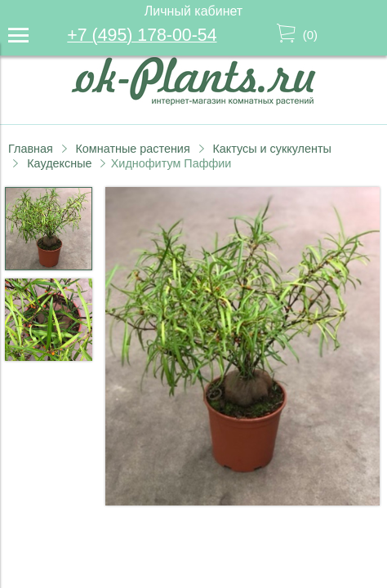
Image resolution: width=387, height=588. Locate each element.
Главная (31, 149)
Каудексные (59, 163)
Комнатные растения (132, 149)
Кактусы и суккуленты (272, 149)
